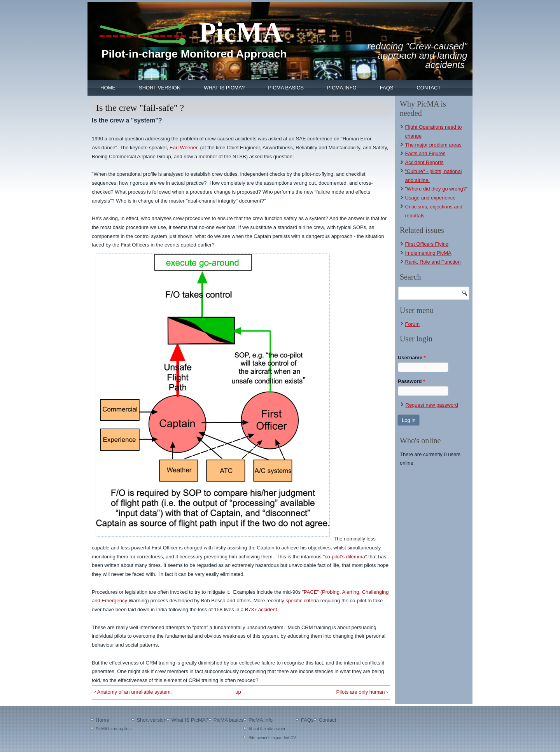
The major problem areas (433, 145)
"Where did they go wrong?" (437, 189)
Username (412, 358)
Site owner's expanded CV (272, 738)
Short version (160, 88)
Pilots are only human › (362, 692)
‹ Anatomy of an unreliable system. (133, 692)
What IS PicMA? (224, 88)
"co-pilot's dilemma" (345, 557)
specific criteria (303, 601)
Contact (429, 88)
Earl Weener (183, 148)
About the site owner (267, 729)
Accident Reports (424, 162)
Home (108, 88)
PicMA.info (342, 88)
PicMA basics (286, 88)
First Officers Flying (427, 244)
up (238, 692)
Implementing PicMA (428, 253)
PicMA (241, 32)
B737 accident (261, 609)
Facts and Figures (425, 153)
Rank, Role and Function (433, 262)
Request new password (432, 405)
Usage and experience (430, 198)
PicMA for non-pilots (114, 729)
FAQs (387, 88)
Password (411, 381)
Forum (413, 324)
